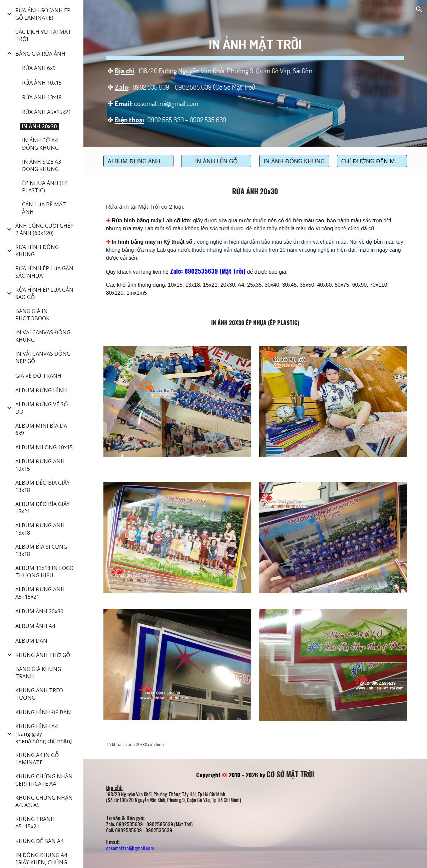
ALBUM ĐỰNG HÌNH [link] (41, 390)
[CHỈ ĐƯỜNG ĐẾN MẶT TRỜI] (372, 161)
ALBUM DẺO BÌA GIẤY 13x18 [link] (43, 486)
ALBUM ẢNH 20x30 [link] (39, 611)
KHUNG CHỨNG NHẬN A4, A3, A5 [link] (44, 801)
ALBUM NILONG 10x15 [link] (44, 447)
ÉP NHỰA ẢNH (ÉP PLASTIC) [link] (45, 187)
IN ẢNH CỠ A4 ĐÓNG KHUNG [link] (40, 144)
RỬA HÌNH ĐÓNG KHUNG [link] (37, 251)
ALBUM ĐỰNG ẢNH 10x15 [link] (40, 465)
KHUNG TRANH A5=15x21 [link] (35, 823)
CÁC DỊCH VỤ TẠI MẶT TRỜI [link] (43, 35)
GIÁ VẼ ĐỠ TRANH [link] (38, 376)
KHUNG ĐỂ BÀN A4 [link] (39, 841)
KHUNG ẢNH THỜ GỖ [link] (43, 655)
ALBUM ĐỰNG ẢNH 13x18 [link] (40, 529)
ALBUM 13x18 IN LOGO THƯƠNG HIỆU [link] (45, 572)
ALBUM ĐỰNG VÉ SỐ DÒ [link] (42, 408)
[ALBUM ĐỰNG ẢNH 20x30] (138, 161)
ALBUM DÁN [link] (31, 641)
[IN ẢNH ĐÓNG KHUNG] (294, 161)
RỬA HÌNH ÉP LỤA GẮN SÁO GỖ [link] (44, 293)
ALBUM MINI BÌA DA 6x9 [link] (41, 429)
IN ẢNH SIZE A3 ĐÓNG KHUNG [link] (42, 165)
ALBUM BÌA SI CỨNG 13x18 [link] (41, 550)
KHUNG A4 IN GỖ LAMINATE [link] (37, 759)
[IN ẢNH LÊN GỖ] (216, 161)
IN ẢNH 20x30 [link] (39, 126)
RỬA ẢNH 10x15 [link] (42, 83)
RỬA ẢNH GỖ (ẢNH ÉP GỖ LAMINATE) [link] (43, 14)
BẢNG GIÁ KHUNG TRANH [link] (38, 673)
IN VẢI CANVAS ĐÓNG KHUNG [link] (43, 336)
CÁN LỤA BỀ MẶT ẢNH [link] (44, 208)
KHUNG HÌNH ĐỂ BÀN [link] (43, 712)
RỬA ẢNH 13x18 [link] (42, 97)
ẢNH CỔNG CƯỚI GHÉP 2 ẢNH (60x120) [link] (45, 229)
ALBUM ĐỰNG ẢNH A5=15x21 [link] (40, 593)
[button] (419, 9)
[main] (255, 73)
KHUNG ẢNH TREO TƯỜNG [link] (39, 694)
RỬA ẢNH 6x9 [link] (39, 68)
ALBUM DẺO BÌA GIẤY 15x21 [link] (43, 508)
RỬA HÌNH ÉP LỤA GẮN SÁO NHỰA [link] (44, 272)
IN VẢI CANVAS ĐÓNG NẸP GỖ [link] (43, 357)
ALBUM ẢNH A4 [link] (35, 626)
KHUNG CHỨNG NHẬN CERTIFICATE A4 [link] (44, 780)
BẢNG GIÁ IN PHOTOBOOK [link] (32, 315)
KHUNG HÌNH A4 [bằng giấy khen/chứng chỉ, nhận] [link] (44, 734)
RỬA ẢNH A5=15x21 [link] (47, 112)
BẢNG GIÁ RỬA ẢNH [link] (40, 54)
